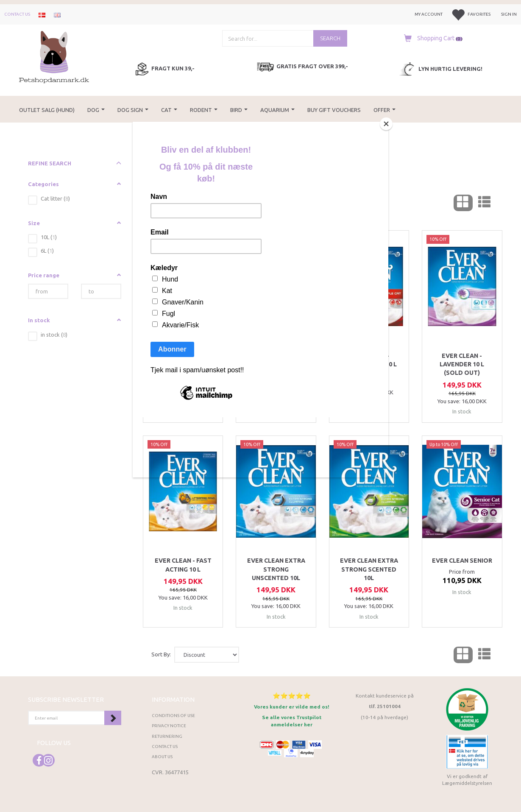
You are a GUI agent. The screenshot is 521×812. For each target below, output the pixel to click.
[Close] (386, 124)
